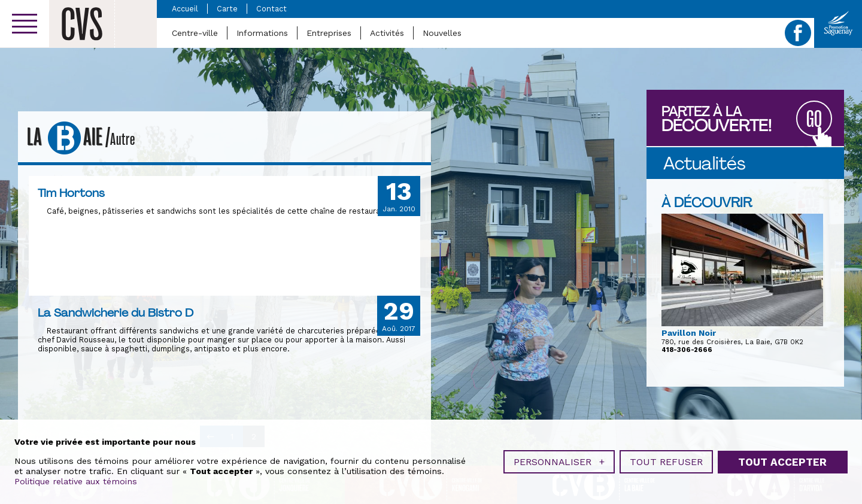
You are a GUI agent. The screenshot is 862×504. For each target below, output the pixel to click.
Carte (227, 9)
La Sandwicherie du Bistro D (116, 312)
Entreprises (329, 33)
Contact (271, 9)
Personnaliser (559, 459)
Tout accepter (782, 459)
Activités (387, 33)
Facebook (798, 33)
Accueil (185, 9)
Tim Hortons (71, 193)
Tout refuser (666, 459)
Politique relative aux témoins (76, 479)
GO (814, 119)
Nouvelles (442, 33)
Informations (262, 33)
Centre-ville (195, 33)
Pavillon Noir (689, 333)
